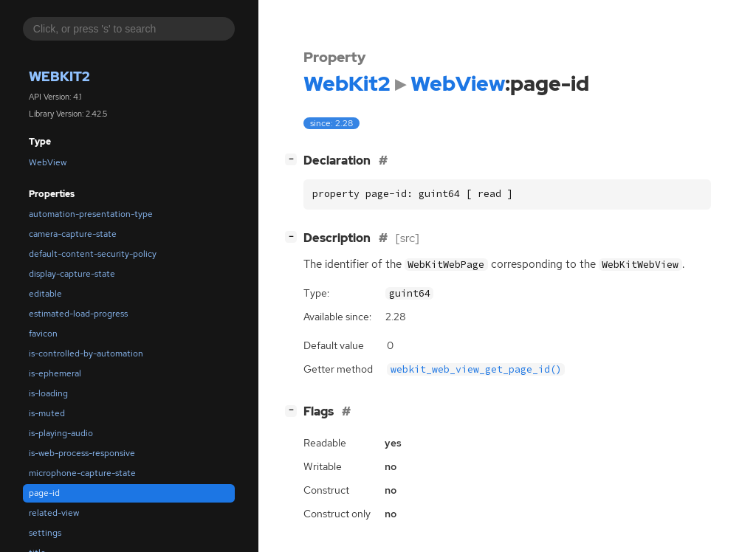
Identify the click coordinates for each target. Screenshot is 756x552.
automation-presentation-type (91, 214)
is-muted (47, 413)
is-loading (48, 393)
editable (45, 294)
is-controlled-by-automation (86, 353)
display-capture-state (72, 274)
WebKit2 (59, 76)
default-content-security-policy (93, 254)
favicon (43, 334)
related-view (54, 513)
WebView (48, 162)
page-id (44, 493)
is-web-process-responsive (82, 453)
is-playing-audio (61, 433)
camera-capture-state (73, 234)
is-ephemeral (55, 373)
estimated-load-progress (78, 314)
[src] (408, 238)
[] (294, 159)
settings (45, 533)
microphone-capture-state (82, 473)
